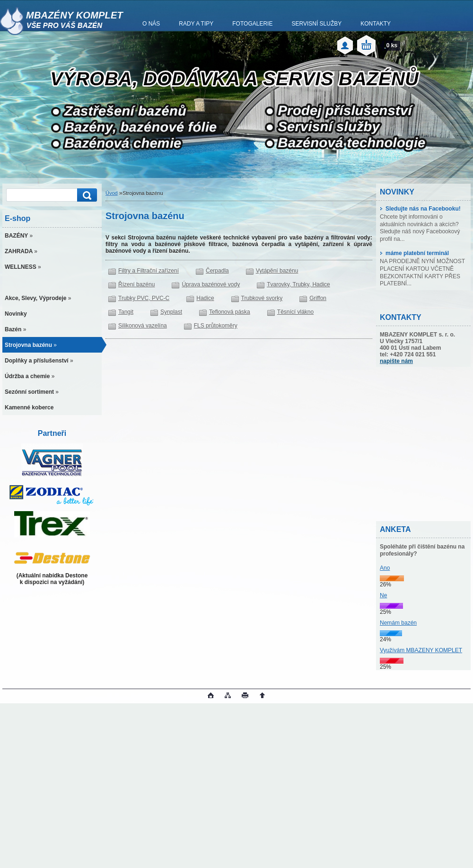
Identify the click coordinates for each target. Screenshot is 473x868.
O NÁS (151, 24)
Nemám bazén (398, 623)
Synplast (171, 312)
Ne (383, 595)
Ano (385, 568)
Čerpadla (217, 271)
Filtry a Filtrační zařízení (149, 271)
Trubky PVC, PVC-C (144, 298)
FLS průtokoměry (216, 326)
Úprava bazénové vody (211, 284)
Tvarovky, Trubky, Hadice (298, 284)
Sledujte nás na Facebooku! (420, 209)
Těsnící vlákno (295, 312)
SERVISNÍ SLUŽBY (316, 24)
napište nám (396, 361)
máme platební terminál (414, 253)
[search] (86, 195)
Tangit (126, 312)
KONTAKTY (376, 24)
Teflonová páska (230, 312)
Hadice (205, 298)
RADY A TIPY (196, 24)
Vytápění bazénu (277, 271)
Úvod (112, 193)
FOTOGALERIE (252, 24)
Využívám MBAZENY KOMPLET (421, 650)
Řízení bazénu (136, 284)
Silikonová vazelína (143, 326)
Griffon (318, 298)
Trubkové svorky (262, 298)
